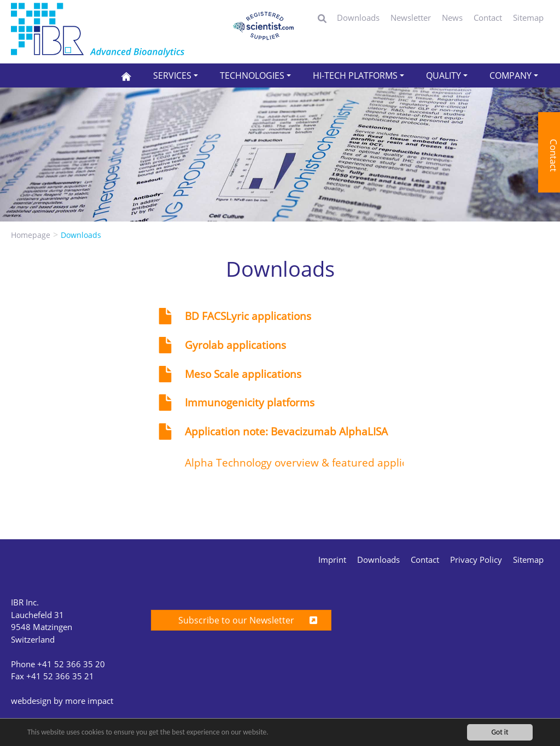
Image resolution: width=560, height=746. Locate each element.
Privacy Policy (476, 559)
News (452, 18)
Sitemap (528, 18)
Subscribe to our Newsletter (241, 620)
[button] (176, 75)
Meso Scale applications (243, 374)
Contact (488, 18)
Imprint (332, 559)
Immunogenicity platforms (250, 403)
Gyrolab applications (235, 345)
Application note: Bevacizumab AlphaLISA (286, 432)
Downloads (358, 18)
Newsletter (411, 18)
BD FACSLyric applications (248, 316)
